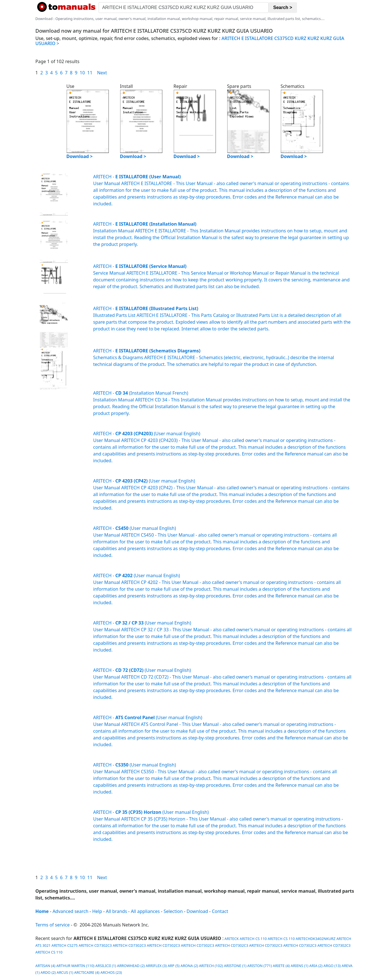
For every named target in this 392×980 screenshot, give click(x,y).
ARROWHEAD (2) (131, 966)
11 (90, 73)
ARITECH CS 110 (253, 939)
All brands (117, 911)
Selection (173, 911)
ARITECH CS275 (65, 945)
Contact (220, 911)
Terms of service (53, 925)
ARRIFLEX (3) (156, 966)
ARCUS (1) (65, 972)
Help (97, 911)
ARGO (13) (332, 966)
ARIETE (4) (281, 966)
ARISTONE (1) (235, 966)
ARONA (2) (189, 966)
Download (197, 911)
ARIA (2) (316, 966)
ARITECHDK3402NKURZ (315, 939)
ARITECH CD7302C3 (95, 945)
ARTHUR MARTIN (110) (75, 966)
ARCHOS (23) (111, 972)
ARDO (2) (48, 972)
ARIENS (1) (299, 966)
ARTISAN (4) (46, 966)
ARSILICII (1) (106, 966)
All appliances (145, 911)
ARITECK (231, 939)
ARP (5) (174, 966)
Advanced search (70, 911)
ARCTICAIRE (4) (87, 972)
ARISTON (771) (260, 966)
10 (82, 73)
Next (102, 73)
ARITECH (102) (211, 966)
